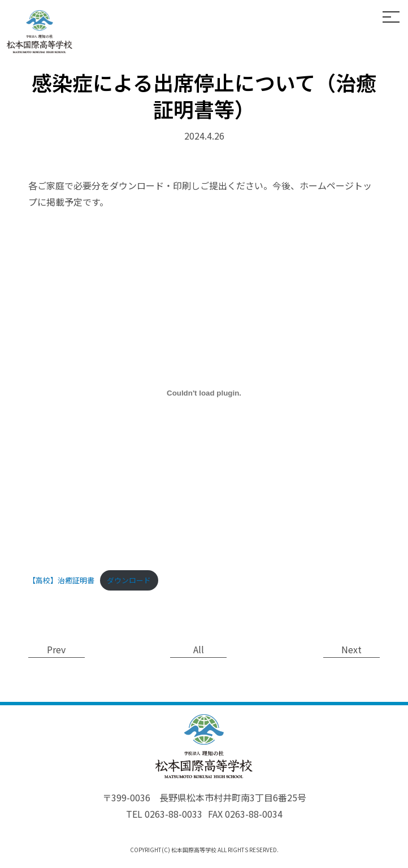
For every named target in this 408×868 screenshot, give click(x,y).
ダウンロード (129, 580)
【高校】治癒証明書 (61, 580)
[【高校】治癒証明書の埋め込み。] (204, 393)
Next (351, 649)
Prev (57, 649)
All (199, 649)
